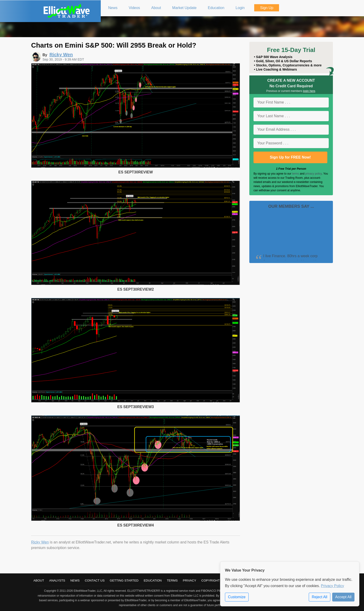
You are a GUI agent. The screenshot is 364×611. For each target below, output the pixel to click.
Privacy (190, 580)
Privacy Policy (332, 586)
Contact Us (95, 580)
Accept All (343, 597)
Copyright (210, 580)
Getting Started (124, 580)
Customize (237, 597)
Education (153, 580)
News (75, 580)
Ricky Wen (40, 542)
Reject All (320, 597)
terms (296, 174)
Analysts (57, 580)
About (39, 580)
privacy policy (314, 174)
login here (309, 91)
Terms (172, 580)
